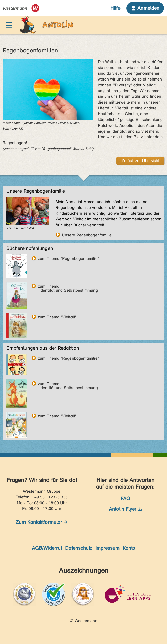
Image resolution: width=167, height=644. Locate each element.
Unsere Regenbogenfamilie (87, 235)
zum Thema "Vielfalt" (57, 317)
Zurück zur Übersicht (140, 161)
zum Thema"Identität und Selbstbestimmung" (69, 286)
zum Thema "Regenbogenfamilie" (68, 258)
